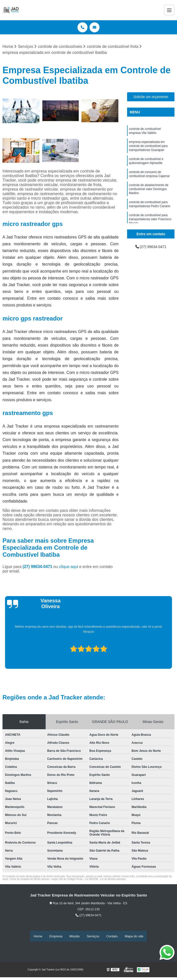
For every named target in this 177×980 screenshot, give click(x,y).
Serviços (93, 936)
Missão (75, 936)
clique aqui (69, 567)
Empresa (56, 936)
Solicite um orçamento (151, 97)
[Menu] (169, 10)
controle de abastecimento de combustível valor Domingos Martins (149, 195)
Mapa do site (134, 936)
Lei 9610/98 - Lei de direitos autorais (105, 880)
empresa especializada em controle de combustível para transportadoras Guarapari (148, 148)
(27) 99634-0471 (38, 567)
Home (38, 936)
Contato (112, 936)
